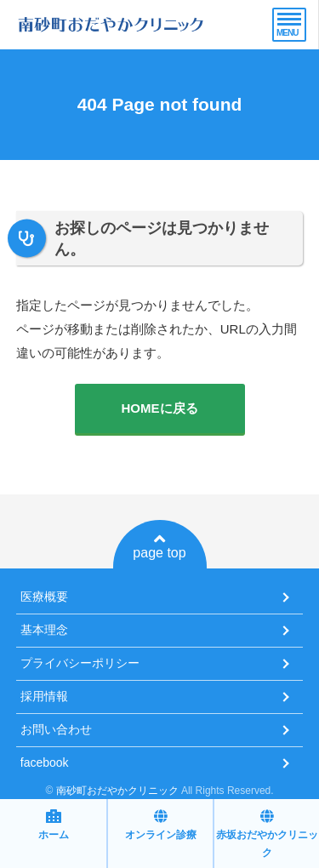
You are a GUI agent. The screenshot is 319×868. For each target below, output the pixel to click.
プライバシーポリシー (80, 663)
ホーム (54, 825)
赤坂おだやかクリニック (267, 834)
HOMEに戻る (160, 408)
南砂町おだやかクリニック (117, 791)
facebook (45, 762)
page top (159, 546)
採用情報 (44, 696)
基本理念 (44, 630)
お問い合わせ (56, 729)
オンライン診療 (161, 825)
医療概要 (44, 597)
